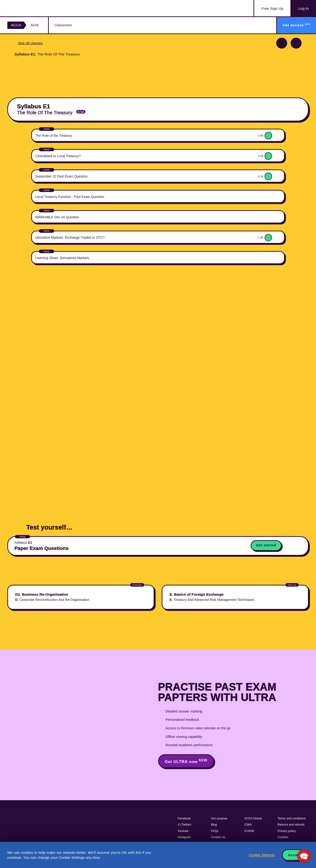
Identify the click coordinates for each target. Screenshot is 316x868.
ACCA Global (253, 818)
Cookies (283, 837)
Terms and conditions (292, 818)
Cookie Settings (262, 855)
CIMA (248, 825)
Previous (282, 43)
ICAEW (249, 831)
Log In (304, 8)
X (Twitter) (185, 825)
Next (296, 43)
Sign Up (272, 9)
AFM (34, 25)
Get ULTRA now (186, 761)
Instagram (184, 837)
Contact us (218, 837)
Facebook (184, 818)
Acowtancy (31, 8)
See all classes (30, 43)
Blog (214, 825)
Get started (266, 545)
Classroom (63, 25)
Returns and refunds (291, 825)
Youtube (183, 831)
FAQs (215, 831)
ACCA (16, 25)
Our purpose (219, 818)
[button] (304, 856)
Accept (295, 855)
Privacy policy (287, 831)
